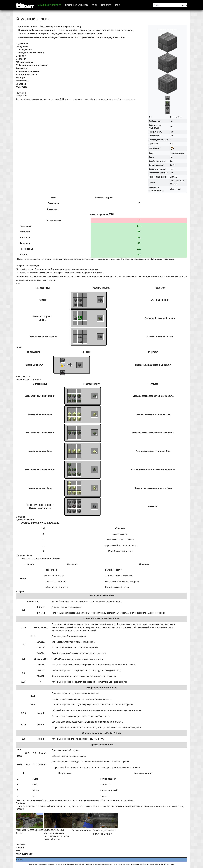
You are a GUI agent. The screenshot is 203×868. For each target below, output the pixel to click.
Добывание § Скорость (163, 259)
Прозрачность (155, 132)
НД (43, 528)
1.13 (23, 682)
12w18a (41, 642)
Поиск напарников (76, 5)
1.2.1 (33, 636)
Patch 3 (43, 765)
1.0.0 (23, 627)
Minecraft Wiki (86, 864)
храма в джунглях (93, 273)
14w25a (41, 665)
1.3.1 (23, 645)
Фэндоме (106, 864)
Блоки (19, 860)
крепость (70, 27)
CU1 (27, 753)
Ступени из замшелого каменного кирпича (153, 470)
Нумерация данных (50, 523)
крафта (106, 288)
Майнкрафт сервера (49, 5)
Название (29, 564)
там (160, 806)
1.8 (23, 610)
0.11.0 (23, 725)
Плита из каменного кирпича (43, 337)
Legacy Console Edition (101, 745)
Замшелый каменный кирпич (160, 318)
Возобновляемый (157, 161)
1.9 (23, 673)
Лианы (43, 320)
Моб (118, 5)
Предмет (106, 5)
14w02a (41, 653)
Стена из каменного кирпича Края (153, 414)
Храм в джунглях (24, 854)
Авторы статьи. (169, 864)
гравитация (154, 128)
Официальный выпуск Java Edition (102, 619)
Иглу (18, 851)
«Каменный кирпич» (67, 864)
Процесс (86, 352)
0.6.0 (33, 705)
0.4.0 (33, 696)
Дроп (151, 153)
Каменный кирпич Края (40, 414)
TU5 (19, 750)
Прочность (154, 144)
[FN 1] (111, 214)
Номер (152, 182)
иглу (79, 27)
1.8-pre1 (41, 607)
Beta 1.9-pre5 (41, 627)
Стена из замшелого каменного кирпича (153, 396)
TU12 (19, 756)
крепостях (93, 269)
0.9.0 (23, 713)
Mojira (121, 806)
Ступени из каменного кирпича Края (153, 488)
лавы (165, 173)
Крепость (20, 848)
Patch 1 (43, 753)
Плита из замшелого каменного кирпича (153, 433)
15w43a (41, 670)
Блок (94, 5)
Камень (43, 300)
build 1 (41, 713)
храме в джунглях (109, 37)
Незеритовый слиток (40, 508)
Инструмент (154, 148)
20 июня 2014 (41, 659)
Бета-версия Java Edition (101, 596)
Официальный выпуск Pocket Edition (102, 733)
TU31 (19, 765)
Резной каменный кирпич (160, 337)
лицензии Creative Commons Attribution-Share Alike (147, 864)
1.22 (35, 765)
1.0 (23, 739)
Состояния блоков (50, 559)
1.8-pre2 (41, 613)
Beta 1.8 (173, 177)
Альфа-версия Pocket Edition (102, 688)
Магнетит (153, 506)
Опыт (151, 157)
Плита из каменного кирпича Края (153, 451)
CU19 (27, 765)
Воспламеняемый (157, 169)
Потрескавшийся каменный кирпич (153, 365)
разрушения (103, 215)
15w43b (41, 676)
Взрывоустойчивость (159, 140)
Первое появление (157, 177)
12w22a (41, 648)
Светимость (154, 136)
